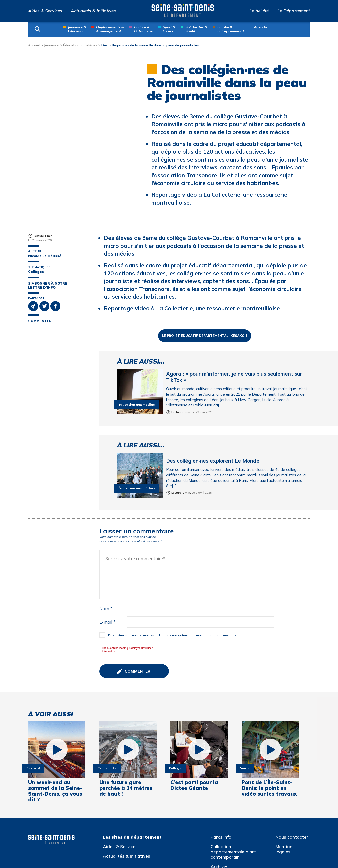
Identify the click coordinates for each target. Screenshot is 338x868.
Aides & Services (45, 11)
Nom (106, 522)
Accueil (34, 45)
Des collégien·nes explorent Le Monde (213, 374)
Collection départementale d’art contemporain (233, 765)
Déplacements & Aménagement (110, 29)
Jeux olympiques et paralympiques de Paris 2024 (235, 814)
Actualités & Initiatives (93, 11)
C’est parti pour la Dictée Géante (194, 699)
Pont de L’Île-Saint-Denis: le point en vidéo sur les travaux (269, 701)
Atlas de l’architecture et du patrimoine (234, 797)
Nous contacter (292, 750)
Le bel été (259, 11)
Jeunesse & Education (77, 29)
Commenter (40, 321)
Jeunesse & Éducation (62, 45)
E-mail (107, 535)
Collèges (90, 45)
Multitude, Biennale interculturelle (231, 831)
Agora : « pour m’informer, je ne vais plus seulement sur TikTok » (234, 290)
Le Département (294, 11)
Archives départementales (229, 782)
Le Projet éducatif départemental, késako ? (205, 249)
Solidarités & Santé (196, 29)
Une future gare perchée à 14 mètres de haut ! (126, 701)
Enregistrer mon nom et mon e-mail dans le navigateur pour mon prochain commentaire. (173, 548)
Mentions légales (285, 762)
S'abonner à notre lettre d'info (48, 285)
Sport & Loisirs (169, 29)
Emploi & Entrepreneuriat (231, 29)
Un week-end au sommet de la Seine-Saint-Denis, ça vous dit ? (55, 704)
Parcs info (221, 750)
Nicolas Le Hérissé (45, 256)
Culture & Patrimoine (143, 29)
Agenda (260, 27)
